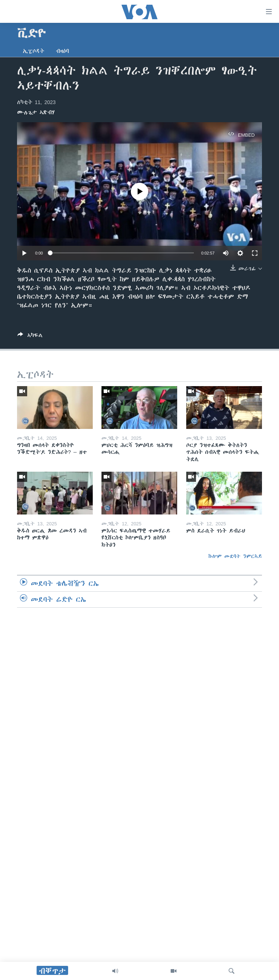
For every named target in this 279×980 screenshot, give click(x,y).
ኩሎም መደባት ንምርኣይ (235, 556)
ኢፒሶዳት (34, 51)
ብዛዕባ (63, 51)
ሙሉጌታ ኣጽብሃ (36, 112)
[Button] (30, 337)
